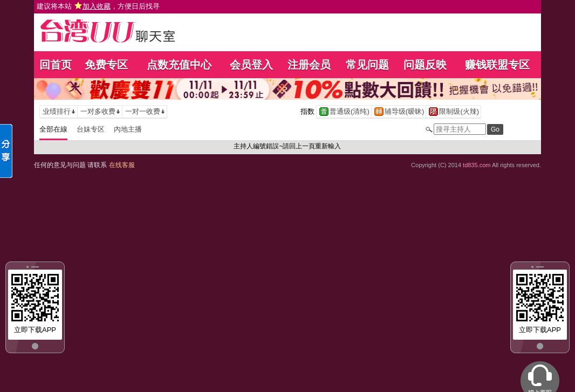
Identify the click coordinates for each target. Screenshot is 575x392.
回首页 (56, 65)
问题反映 (425, 65)
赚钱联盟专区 (497, 65)
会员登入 (251, 65)
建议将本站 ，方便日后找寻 (98, 6)
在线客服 (122, 165)
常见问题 (367, 65)
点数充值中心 (179, 65)
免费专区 (106, 65)
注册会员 (309, 65)
